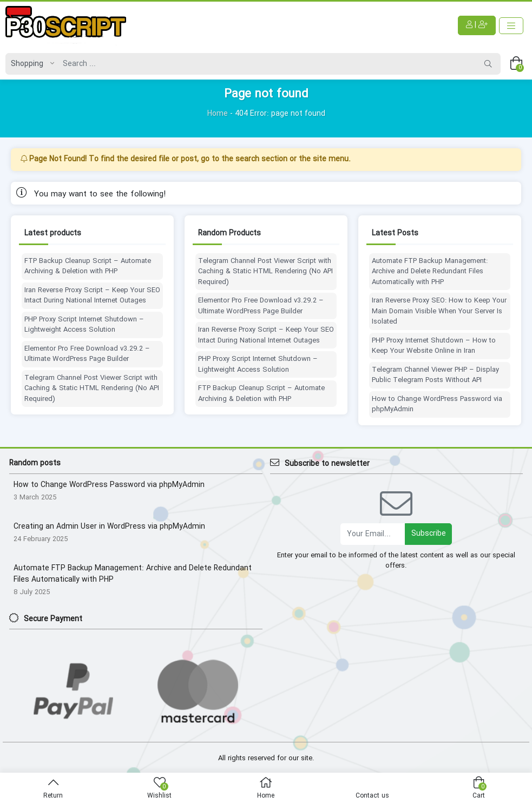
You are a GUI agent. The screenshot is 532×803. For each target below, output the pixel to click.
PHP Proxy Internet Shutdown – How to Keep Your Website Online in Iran (434, 346)
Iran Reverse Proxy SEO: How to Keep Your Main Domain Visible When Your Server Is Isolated (439, 311)
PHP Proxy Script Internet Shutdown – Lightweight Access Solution (84, 325)
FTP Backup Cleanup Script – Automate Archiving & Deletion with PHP (88, 266)
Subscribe (429, 534)
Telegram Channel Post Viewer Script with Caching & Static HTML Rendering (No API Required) (92, 389)
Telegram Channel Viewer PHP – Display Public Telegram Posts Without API (435, 375)
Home (218, 114)
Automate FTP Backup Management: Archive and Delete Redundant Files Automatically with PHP (430, 272)
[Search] (267, 64)
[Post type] (30, 64)
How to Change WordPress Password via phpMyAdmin (437, 404)
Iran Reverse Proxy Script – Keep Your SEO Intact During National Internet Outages (92, 296)
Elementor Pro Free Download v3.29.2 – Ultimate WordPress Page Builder (87, 354)
